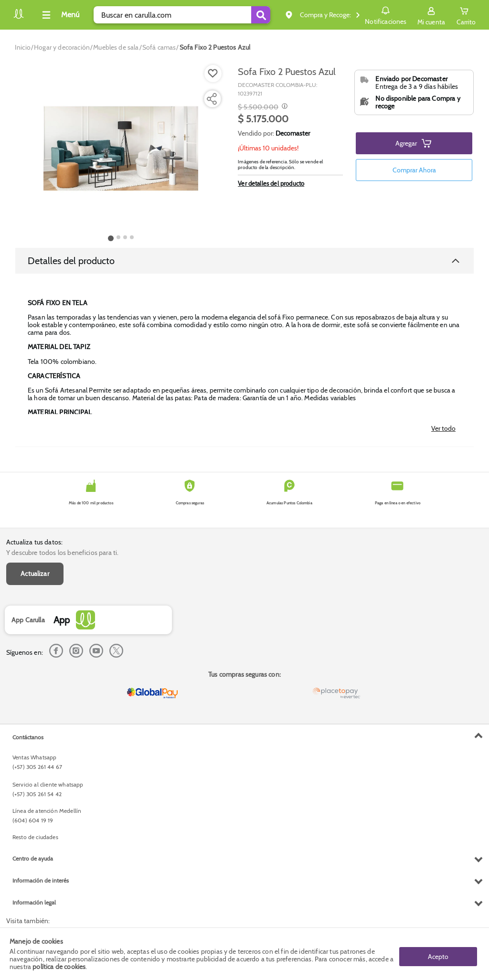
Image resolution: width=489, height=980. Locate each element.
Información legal (34, 902)
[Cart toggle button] (466, 15)
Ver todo (443, 428)
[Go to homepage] (23, 47)
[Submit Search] (261, 15)
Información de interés (41, 880)
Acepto (438, 954)
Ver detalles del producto (271, 183)
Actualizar (35, 574)
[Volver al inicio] (19, 17)
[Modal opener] (283, 107)
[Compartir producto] (212, 99)
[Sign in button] (431, 15)
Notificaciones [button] (386, 14)
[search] (182, 15)
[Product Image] (121, 149)
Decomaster (293, 133)
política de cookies (59, 967)
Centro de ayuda (33, 858)
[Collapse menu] (59, 15)
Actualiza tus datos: (34, 542)
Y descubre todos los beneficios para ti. (62, 553)
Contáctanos (28, 737)
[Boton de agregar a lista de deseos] (213, 74)
